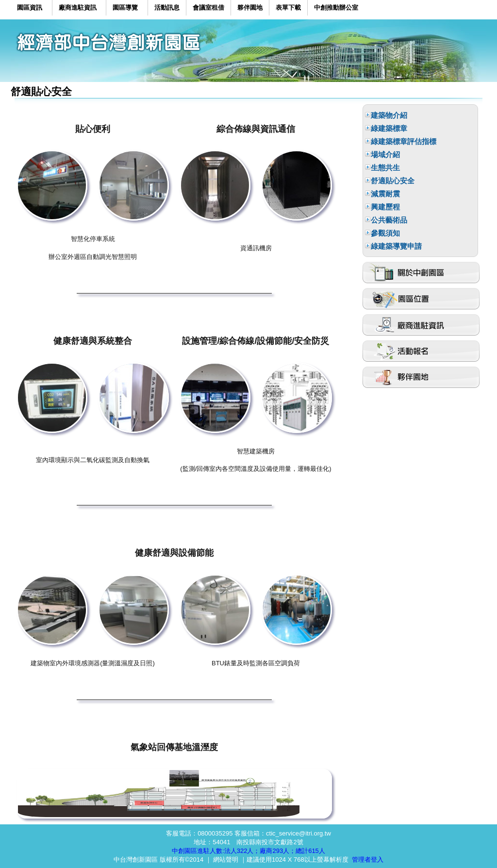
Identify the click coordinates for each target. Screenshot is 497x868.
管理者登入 (368, 860)
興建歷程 (385, 207)
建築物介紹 (389, 115)
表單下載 (288, 8)
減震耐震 (385, 194)
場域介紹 (385, 154)
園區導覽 (125, 8)
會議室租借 (208, 8)
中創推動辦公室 (336, 8)
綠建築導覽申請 (396, 246)
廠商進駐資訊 (78, 8)
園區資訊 (30, 8)
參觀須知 (385, 233)
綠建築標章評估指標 (404, 141)
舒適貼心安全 (393, 181)
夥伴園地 (250, 8)
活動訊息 (167, 8)
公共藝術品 (389, 220)
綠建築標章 (389, 128)
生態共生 (385, 168)
